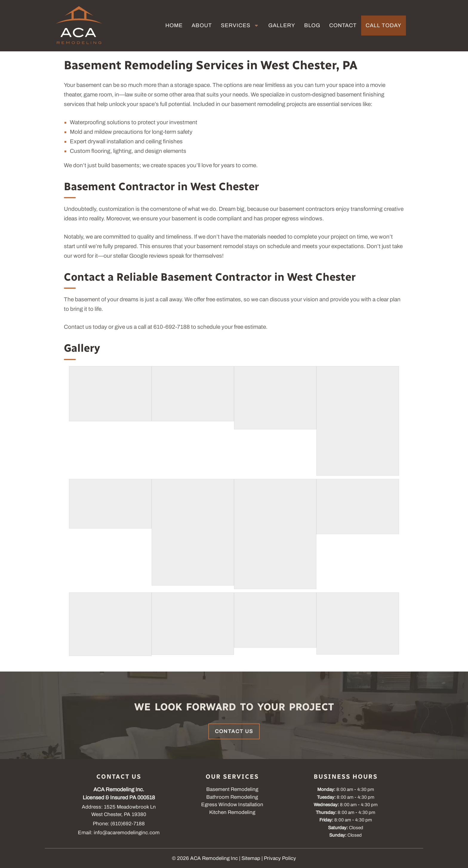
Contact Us (234, 731)
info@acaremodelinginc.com (127, 833)
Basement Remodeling (232, 789)
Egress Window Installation (232, 805)
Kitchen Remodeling (232, 812)
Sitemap (251, 858)
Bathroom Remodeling (232, 797)
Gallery (282, 25)
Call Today (384, 25)
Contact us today (86, 327)
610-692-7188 (172, 327)
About (202, 25)
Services (236, 25)
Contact (343, 25)
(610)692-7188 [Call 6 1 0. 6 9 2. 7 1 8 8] (128, 824)
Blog (312, 25)
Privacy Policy (280, 858)
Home (174, 25)
